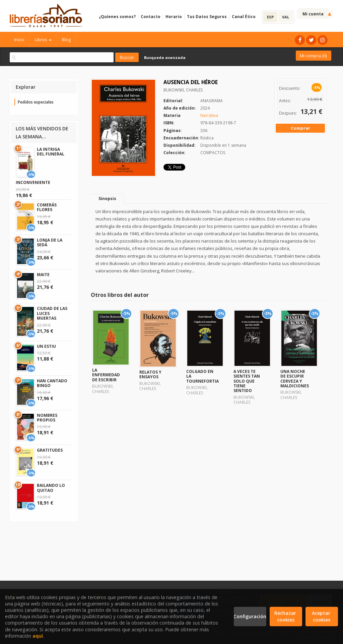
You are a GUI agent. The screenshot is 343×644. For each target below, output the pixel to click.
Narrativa (209, 115)
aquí (38, 636)
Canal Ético (244, 17)
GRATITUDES (50, 450)
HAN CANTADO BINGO (52, 383)
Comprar (300, 128)
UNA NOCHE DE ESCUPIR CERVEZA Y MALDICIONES (295, 379)
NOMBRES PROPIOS (47, 418)
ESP (270, 17)
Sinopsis (107, 199)
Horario (174, 17)
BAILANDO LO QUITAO (51, 488)
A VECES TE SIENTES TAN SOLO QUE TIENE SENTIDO (247, 381)
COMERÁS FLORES (47, 207)
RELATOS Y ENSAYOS (150, 374)
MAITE (43, 275)
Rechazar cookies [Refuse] (286, 616)
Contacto (151, 17)
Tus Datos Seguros (207, 17)
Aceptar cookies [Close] (322, 616)
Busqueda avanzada (165, 57)
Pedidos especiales (36, 102)
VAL (286, 17)
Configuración (250, 616)
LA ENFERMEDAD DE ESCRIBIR (106, 375)
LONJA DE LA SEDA (50, 242)
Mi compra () (313, 56)
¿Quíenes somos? (117, 17)
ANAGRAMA (212, 101)
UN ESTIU (46, 346)
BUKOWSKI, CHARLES (183, 90)
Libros (43, 40)
